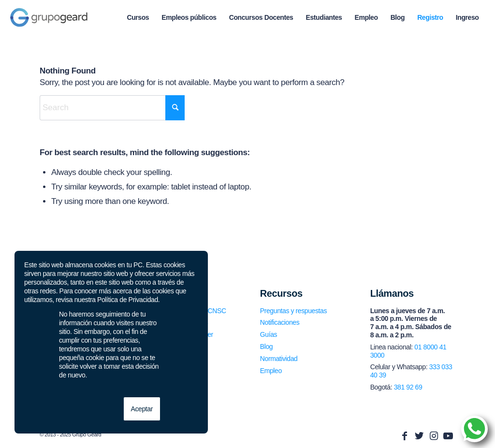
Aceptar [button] (142, 409)
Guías (269, 334)
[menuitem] (138, 17)
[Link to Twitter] (419, 436)
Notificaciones (280, 322)
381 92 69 (408, 387)
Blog (266, 347)
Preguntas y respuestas (293, 311)
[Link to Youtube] (448, 436)
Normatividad (279, 359)
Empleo (271, 371)
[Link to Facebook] (405, 436)
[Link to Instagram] (434, 436)
